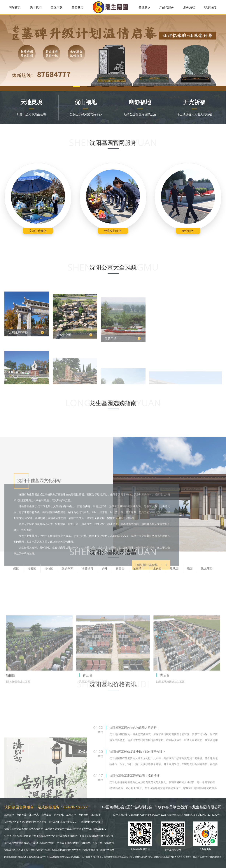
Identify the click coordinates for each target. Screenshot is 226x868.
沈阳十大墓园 (91, 850)
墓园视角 (78, 7)
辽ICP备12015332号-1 (210, 815)
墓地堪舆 (46, 815)
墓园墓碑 (71, 815)
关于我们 (36, 7)
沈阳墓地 (86, 843)
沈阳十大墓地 (107, 850)
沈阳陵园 (109, 843)
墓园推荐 (22, 815)
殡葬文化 (59, 815)
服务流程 (189, 7)
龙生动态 (34, 815)
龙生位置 (96, 815)
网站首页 (15, 7)
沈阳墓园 (74, 843)
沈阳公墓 (97, 843)
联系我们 (210, 7)
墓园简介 (9, 815)
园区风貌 (57, 7)
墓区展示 (144, 7)
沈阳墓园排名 (29, 822)
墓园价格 (84, 815)
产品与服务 (167, 7)
